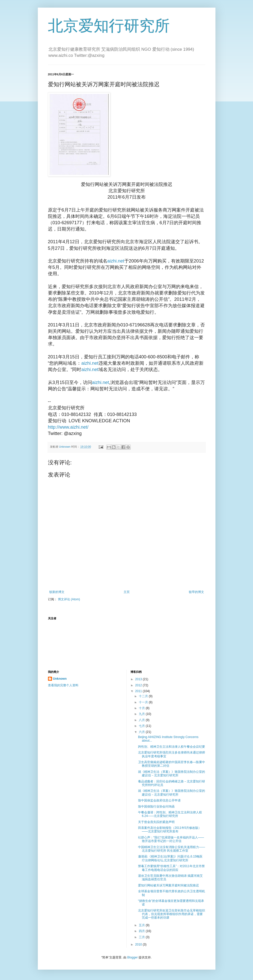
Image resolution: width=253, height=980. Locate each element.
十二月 (144, 696)
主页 (127, 592)
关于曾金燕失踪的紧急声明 (156, 822)
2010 (139, 944)
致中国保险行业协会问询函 (156, 807)
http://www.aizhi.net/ (68, 427)
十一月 (144, 702)
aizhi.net (116, 261)
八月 (142, 720)
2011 (139, 691)
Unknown (60, 679)
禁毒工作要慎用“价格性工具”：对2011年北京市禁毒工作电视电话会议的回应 (171, 868)
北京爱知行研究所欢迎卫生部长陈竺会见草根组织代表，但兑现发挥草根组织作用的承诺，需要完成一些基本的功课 (172, 914)
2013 (139, 679)
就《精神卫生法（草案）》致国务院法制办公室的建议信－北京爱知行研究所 (172, 774)
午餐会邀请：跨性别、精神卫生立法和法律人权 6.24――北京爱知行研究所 (170, 814)
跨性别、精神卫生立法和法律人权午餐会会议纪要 (172, 747)
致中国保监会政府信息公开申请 (159, 800)
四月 (142, 931)
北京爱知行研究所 (109, 26)
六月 (142, 732)
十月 (142, 708)
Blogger (132, 957)
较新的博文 (57, 592)
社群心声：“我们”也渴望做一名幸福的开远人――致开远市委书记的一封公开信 (171, 839)
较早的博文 (196, 592)
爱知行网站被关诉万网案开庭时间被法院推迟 (168, 885)
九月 (142, 714)
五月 (142, 925)
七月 (142, 726)
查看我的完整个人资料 (63, 685)
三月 (142, 937)
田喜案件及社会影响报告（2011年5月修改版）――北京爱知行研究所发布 (170, 830)
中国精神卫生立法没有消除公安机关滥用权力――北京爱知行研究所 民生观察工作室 (172, 849)
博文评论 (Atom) (69, 599)
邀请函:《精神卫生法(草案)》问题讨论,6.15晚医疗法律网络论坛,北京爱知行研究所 (170, 858)
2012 (139, 685)
